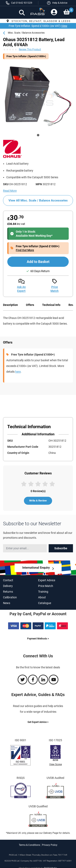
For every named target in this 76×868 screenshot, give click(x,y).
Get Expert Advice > (38, 722)
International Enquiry (36, 568)
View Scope (56, 764)
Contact (8, 580)
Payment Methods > (38, 639)
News (7, 603)
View (64, 26)
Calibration (10, 597)
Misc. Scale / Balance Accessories (26, 33)
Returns (8, 592)
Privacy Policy (50, 845)
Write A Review (38, 501)
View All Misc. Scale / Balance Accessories (38, 200)
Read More (10, 191)
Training (43, 592)
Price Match (46, 586)
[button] (57, 3)
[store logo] (38, 13)
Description (10, 305)
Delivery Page (51, 833)
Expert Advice (47, 580)
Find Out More (25, 250)
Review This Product (30, 49)
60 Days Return (40, 271)
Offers (30, 305)
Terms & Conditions (29, 845)
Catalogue (45, 603)
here (18, 372)
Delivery (8, 586)
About (42, 597)
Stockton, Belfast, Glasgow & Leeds (38, 21)
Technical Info (51, 305)
